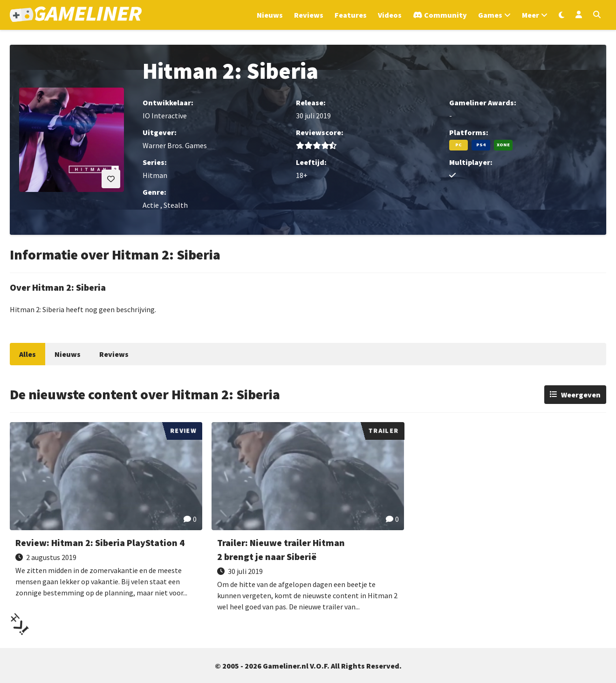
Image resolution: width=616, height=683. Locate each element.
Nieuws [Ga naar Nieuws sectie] (270, 15)
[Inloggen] (579, 15)
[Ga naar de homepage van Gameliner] (76, 15)
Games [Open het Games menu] (490, 15)
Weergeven (581, 395)
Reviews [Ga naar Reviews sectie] (309, 15)
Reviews (114, 354)
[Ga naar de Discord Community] (440, 15)
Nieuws (68, 354)
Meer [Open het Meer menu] (530, 15)
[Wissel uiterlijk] (561, 15)
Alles (27, 354)
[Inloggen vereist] (111, 179)
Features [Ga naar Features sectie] (351, 15)
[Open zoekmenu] (597, 15)
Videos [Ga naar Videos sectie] (390, 15)
